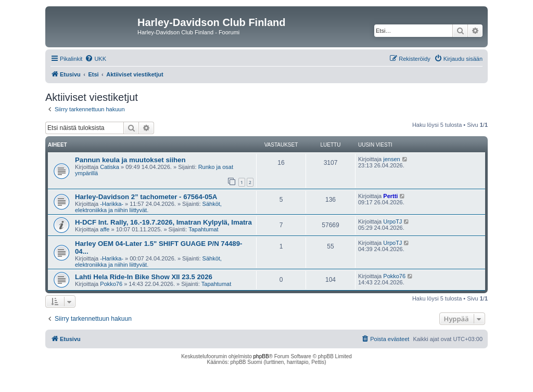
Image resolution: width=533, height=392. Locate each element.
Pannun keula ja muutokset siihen (130, 160)
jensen (391, 159)
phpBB (261, 356)
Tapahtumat (203, 229)
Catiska (110, 167)
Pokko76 (111, 284)
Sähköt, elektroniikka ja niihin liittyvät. (148, 207)
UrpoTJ (392, 221)
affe (105, 229)
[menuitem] (96, 59)
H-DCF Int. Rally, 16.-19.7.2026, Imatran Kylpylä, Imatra (163, 222)
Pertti (390, 196)
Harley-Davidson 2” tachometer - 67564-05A (146, 197)
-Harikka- (112, 204)
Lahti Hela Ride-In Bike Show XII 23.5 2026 (144, 277)
